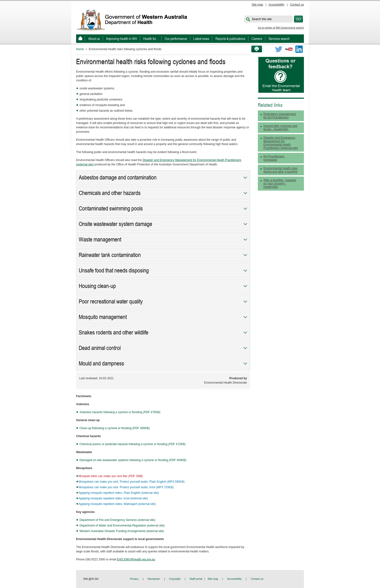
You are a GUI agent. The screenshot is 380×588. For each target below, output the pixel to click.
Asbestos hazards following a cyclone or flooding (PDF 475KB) (120, 412)
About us (94, 39)
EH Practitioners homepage (274, 158)
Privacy (134, 579)
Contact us (297, 5)
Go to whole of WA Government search (281, 28)
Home (80, 49)
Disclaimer (154, 579)
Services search (279, 39)
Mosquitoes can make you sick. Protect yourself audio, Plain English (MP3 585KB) (132, 482)
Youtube (289, 49)
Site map (257, 5)
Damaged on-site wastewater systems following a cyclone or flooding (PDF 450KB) (133, 460)
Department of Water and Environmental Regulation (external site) (122, 526)
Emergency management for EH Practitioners (280, 116)
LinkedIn (299, 49)
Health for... (151, 39)
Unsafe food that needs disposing (114, 271)
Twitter (279, 49)
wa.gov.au (91, 579)
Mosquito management (103, 317)
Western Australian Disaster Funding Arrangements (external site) (122, 531)
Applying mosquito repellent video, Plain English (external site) (119, 493)
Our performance (176, 39)
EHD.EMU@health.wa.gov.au (136, 559)
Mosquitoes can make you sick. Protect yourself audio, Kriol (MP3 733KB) (126, 487)
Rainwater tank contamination (110, 255)
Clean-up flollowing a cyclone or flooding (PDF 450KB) (115, 428)
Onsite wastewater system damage (115, 224)
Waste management (100, 240)
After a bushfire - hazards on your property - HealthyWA (280, 184)
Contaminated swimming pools (111, 209)
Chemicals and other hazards (110, 193)
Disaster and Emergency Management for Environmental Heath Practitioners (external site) (281, 143)
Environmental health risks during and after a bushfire (281, 170)
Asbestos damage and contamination (118, 178)
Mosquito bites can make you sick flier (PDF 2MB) (111, 476)
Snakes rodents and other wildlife (114, 333)
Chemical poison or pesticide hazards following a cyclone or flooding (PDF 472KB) (133, 444)
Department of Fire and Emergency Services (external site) (117, 520)
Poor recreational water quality (111, 302)
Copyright (175, 579)
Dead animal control (100, 348)
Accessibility (276, 5)
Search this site (262, 19)
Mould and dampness (101, 364)
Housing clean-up (97, 286)
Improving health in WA (122, 39)
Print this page (255, 49)
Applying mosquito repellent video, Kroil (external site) (113, 498)
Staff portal (196, 579)
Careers (257, 39)
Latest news (201, 39)
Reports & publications (230, 39)
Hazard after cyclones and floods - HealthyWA (280, 128)
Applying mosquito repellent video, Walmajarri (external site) (117, 504)
